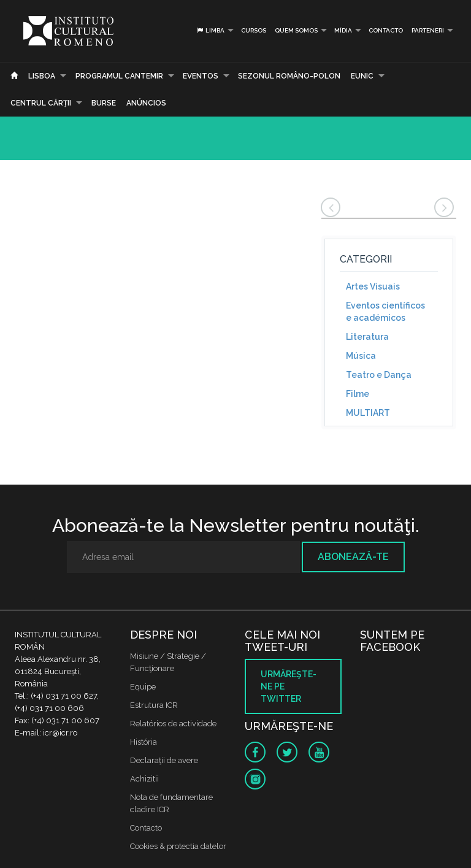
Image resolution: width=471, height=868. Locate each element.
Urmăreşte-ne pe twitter (289, 686)
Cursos (254, 30)
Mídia (343, 30)
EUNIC (362, 76)
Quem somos (296, 30)
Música (361, 356)
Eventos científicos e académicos (385, 312)
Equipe (143, 687)
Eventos (201, 76)
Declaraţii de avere (164, 760)
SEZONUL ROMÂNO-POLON (289, 76)
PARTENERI (428, 30)
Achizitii (144, 779)
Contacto (386, 30)
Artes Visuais (373, 286)
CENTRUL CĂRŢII (41, 103)
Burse (104, 103)
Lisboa (42, 76)
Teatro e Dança (379, 375)
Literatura (367, 337)
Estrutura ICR (154, 705)
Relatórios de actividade (173, 724)
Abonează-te (353, 557)
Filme (358, 394)
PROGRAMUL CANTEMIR (119, 76)
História (144, 742)
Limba (210, 30)
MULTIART (368, 413)
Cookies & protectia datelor (178, 846)
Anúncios (146, 103)
